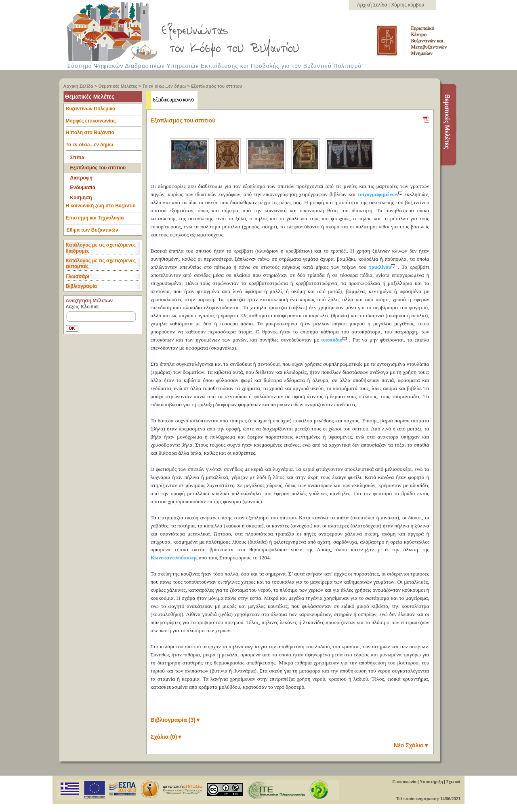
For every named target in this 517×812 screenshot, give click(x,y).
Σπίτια (78, 158)
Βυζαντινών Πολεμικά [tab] (104, 111)
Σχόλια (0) (167, 737)
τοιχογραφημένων (381, 194)
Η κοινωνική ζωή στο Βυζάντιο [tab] (104, 208)
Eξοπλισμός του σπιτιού (216, 86)
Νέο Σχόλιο (411, 745)
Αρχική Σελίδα (373, 5)
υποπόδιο (335, 340)
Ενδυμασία (83, 188)
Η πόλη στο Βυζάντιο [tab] (104, 135)
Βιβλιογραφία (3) (176, 720)
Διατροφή (81, 178)
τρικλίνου (383, 267)
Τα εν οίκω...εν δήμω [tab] (104, 147)
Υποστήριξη (431, 782)
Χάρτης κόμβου (408, 5)
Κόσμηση (81, 198)
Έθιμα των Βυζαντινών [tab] (92, 230)
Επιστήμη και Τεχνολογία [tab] (104, 220)
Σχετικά (453, 782)
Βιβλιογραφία (81, 286)
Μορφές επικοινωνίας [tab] (104, 123)
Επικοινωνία (404, 782)
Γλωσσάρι (78, 276)
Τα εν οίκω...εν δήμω (164, 86)
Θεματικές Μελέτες (118, 86)
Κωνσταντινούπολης (174, 558)
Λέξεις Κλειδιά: (83, 307)
